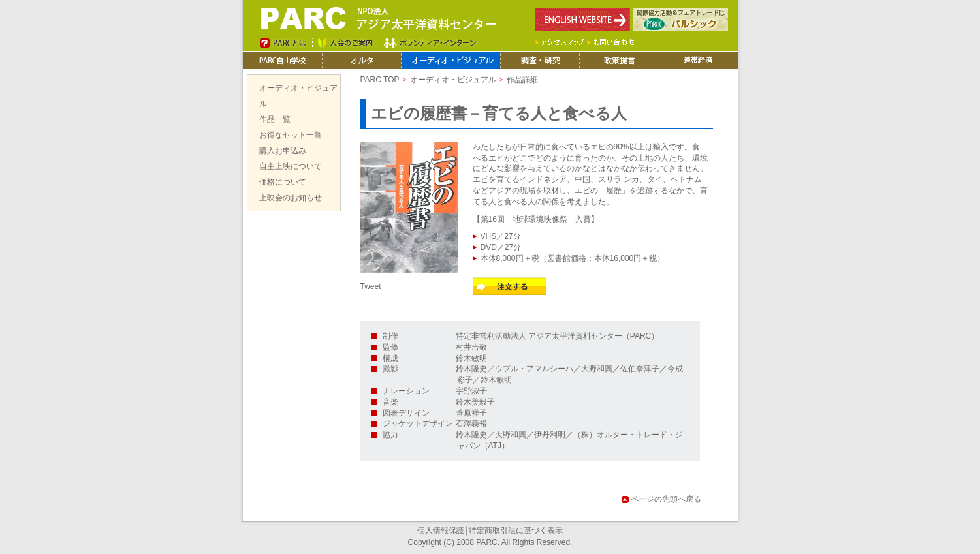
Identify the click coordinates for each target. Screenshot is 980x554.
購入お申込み (283, 151)
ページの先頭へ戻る (666, 499)
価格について (283, 182)
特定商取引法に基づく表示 (516, 531)
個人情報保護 (441, 531)
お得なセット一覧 (291, 135)
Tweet (371, 286)
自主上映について (291, 166)
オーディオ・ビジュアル (453, 80)
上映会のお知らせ (291, 198)
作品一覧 (275, 119)
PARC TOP (380, 80)
